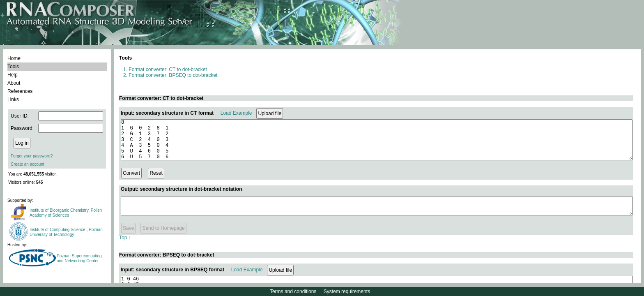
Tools (13, 67)
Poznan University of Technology (66, 232)
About (14, 83)
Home (14, 58)
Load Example (236, 113)
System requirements (347, 291)
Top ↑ (125, 246)
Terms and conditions (293, 291)
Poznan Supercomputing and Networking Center (79, 258)
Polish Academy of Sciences (66, 213)
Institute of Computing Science (58, 230)
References (20, 91)
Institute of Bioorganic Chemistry (59, 210)
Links (13, 99)
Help (13, 75)
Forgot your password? (32, 156)
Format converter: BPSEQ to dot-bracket (173, 75)
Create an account (28, 164)
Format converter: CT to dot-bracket (168, 69)
